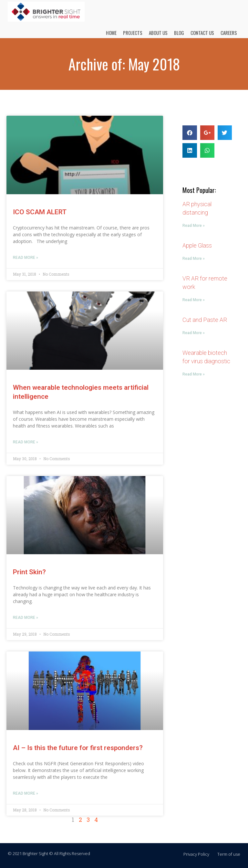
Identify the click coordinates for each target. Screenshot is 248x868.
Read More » (26, 258)
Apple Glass (197, 245)
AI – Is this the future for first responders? (78, 748)
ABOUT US (158, 33)
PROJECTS (133, 33)
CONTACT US (202, 33)
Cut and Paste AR (205, 320)
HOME (111, 33)
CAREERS (229, 33)
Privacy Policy (196, 854)
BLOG (179, 33)
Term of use (229, 854)
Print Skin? (29, 572)
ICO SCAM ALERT (40, 212)
